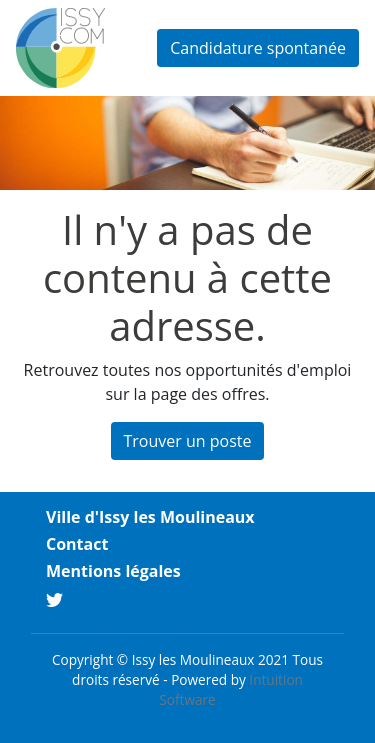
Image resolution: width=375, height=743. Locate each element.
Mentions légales (113, 571)
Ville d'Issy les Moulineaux (150, 517)
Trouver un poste (188, 441)
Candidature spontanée (258, 48)
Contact (77, 544)
